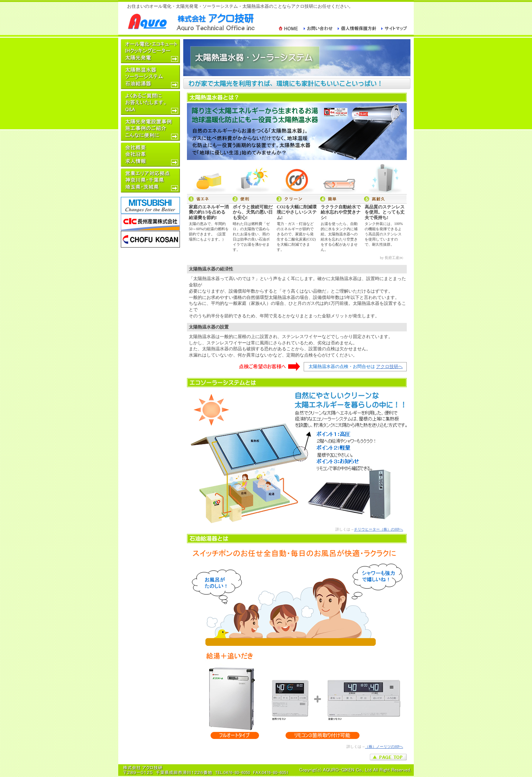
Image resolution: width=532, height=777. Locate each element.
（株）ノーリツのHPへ (384, 747)
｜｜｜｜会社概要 (150, 155)
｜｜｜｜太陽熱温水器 (150, 77)
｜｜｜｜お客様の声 (150, 129)
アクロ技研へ (389, 367)
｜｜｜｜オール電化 (150, 51)
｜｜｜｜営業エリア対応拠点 (150, 180)
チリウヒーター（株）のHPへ (378, 529)
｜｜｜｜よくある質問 (150, 103)
